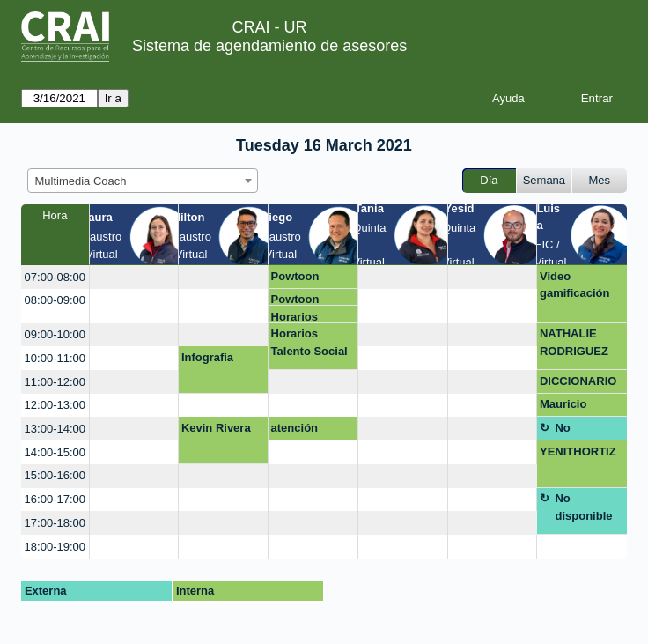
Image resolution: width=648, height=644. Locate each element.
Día (489, 180)
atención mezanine (297, 431)
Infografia (207, 357)
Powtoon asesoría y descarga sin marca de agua (311, 279)
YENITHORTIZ (578, 452)
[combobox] (143, 181)
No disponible (583, 431)
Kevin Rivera (216, 428)
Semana (544, 180)
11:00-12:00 (55, 382)
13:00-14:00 (55, 429)
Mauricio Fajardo (563, 407)
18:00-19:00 (55, 547)
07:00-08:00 (55, 277)
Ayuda (508, 98)
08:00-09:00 (55, 300)
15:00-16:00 (55, 475)
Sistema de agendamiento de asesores (269, 46)
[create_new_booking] (134, 277)
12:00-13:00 (55, 405)
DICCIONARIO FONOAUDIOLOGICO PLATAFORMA (579, 384)
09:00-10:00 (55, 334)
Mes (600, 180)
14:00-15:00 (55, 452)
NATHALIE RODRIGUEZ (574, 342)
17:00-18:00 (55, 523)
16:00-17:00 (55, 499)
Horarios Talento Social (309, 317)
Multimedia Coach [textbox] (81, 181)
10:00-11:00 (55, 358)
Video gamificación (574, 285)
